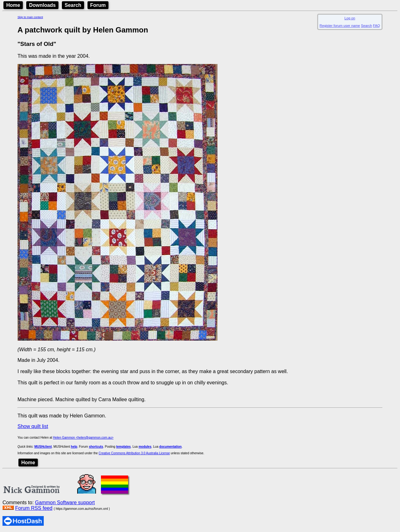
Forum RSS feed (34, 508)
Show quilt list (33, 426)
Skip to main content (30, 17)
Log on (350, 18)
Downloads (42, 5)
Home (13, 5)
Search (73, 5)
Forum (98, 5)
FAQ (377, 26)
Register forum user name (340, 26)
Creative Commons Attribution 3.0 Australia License (134, 453)
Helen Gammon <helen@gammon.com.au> (83, 438)
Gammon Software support (65, 502)
